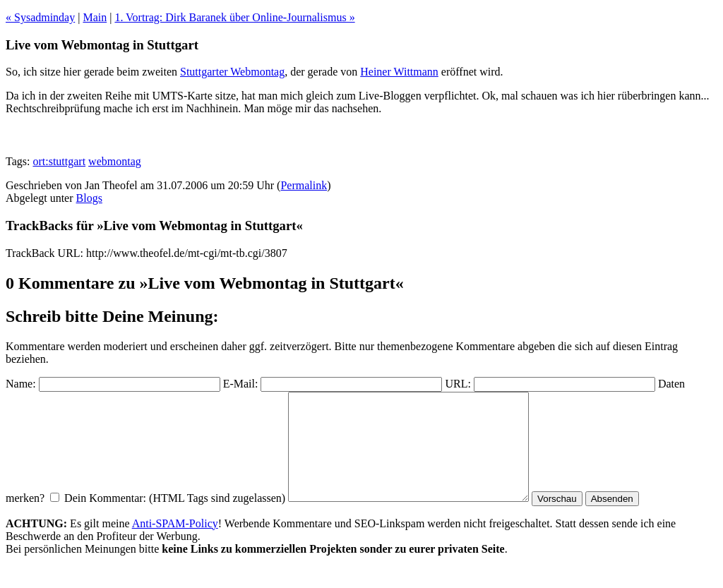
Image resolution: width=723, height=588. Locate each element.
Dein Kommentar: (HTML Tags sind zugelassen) (175, 519)
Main (95, 17)
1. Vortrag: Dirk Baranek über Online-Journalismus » (234, 17)
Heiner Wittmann (399, 72)
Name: (21, 384)
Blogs (89, 198)
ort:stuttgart (59, 161)
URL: (458, 384)
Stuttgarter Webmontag (232, 72)
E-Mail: (241, 384)
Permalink (304, 185)
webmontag (115, 161)
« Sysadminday (40, 17)
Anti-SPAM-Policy (175, 545)
